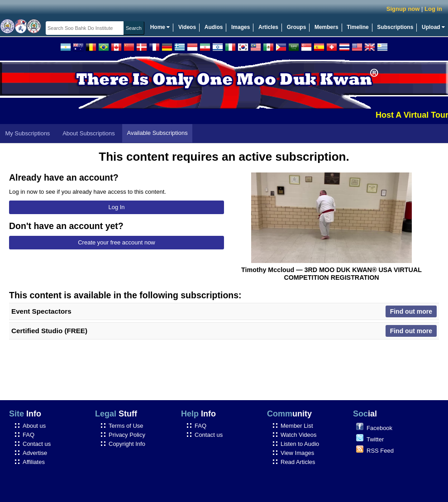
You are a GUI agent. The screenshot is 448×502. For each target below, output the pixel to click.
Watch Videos (299, 435)
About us (34, 426)
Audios (214, 27)
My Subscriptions (27, 133)
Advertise (35, 453)
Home (160, 27)
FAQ (29, 435)
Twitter (375, 439)
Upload (433, 27)
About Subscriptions (89, 133)
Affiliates (34, 462)
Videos (187, 27)
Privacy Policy (127, 435)
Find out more (411, 311)
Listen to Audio (300, 444)
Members (326, 27)
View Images (297, 453)
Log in (433, 9)
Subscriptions (395, 27)
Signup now (403, 9)
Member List (297, 426)
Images (241, 27)
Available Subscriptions (157, 133)
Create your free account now (117, 242)
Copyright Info (127, 444)
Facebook (379, 428)
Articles (268, 27)
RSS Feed (380, 451)
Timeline (357, 27)
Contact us (37, 444)
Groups (297, 27)
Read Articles (298, 462)
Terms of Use (126, 426)
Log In (116, 207)
